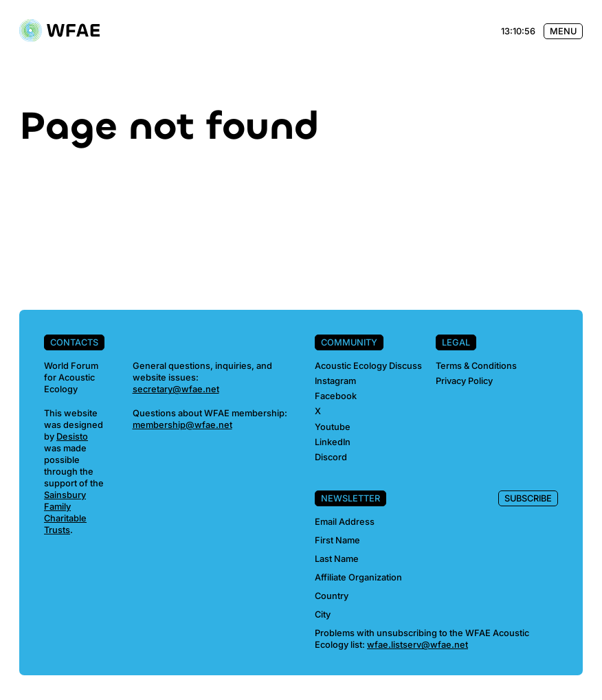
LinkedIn (333, 442)
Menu (563, 31)
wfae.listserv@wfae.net (417, 645)
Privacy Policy (464, 381)
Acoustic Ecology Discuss (368, 366)
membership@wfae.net (182, 425)
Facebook (336, 396)
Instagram (335, 381)
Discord (331, 457)
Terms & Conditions (476, 366)
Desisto (72, 437)
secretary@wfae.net (176, 389)
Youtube (333, 427)
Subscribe (528, 498)
